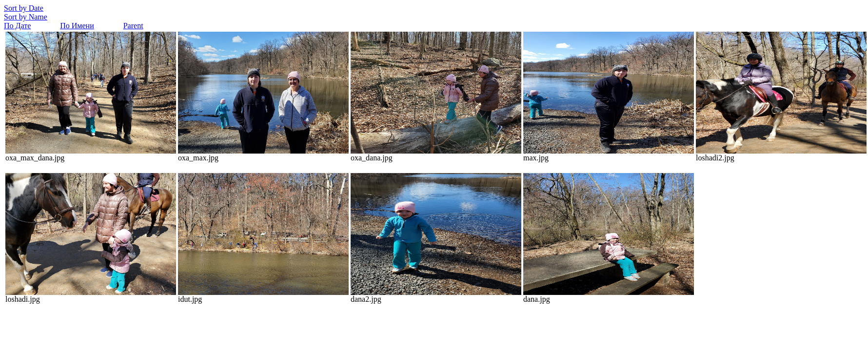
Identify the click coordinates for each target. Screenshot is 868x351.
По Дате (17, 26)
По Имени (77, 26)
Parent (133, 26)
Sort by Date (24, 8)
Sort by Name (26, 17)
